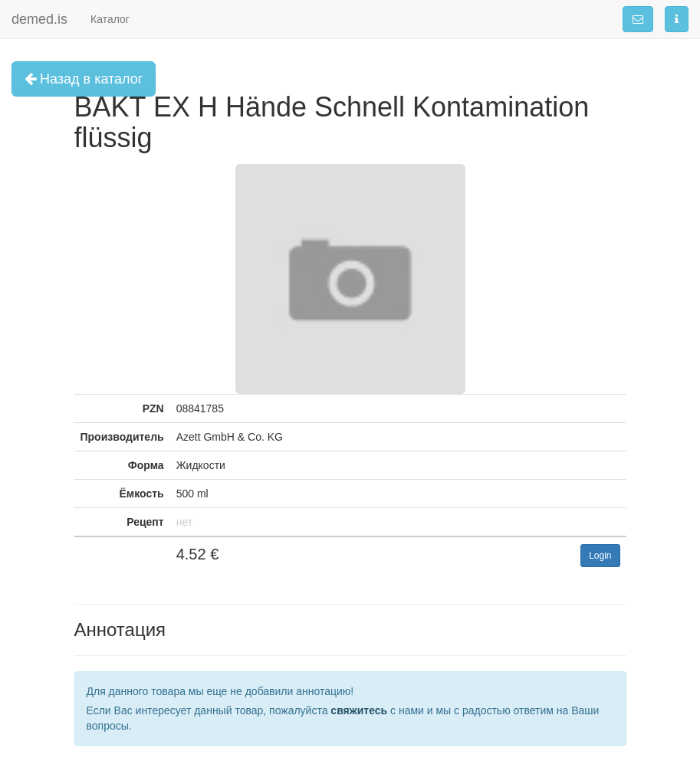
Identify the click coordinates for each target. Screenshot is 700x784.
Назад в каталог (84, 79)
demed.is (39, 19)
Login (600, 556)
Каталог (110, 19)
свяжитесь (359, 710)
